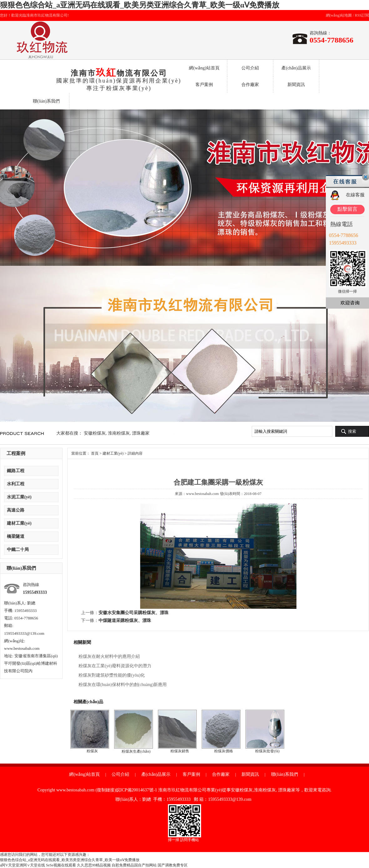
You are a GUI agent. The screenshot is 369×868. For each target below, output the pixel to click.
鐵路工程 (16, 471)
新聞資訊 (296, 85)
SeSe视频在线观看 (61, 865)
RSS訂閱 (362, 15)
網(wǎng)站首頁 (204, 68)
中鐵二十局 (18, 550)
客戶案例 (204, 85)
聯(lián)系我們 (46, 101)
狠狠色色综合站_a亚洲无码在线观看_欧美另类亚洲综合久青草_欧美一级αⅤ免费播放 (140, 5)
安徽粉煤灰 (95, 433)
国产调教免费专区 (173, 865)
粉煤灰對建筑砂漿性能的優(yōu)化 (112, 675)
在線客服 (355, 195)
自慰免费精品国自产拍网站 (134, 865)
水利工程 (16, 484)
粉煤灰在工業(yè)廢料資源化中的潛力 (115, 666)
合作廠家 (250, 85)
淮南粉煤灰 (119, 433)
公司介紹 (250, 68)
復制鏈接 (106, 790)
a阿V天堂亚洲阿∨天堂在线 (23, 865)
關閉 (366, 177)
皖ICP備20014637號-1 (136, 790)
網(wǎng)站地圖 (339, 15)
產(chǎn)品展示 (296, 68)
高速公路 (16, 510)
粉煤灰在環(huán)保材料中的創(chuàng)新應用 (123, 685)
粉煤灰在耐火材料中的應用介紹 (109, 656)
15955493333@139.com (24, 633)
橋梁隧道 (16, 536)
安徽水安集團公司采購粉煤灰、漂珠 (134, 613)
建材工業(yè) (19, 523)
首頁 (95, 453)
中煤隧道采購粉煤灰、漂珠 (125, 621)
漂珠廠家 (141, 433)
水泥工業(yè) (19, 497)
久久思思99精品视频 (94, 865)
